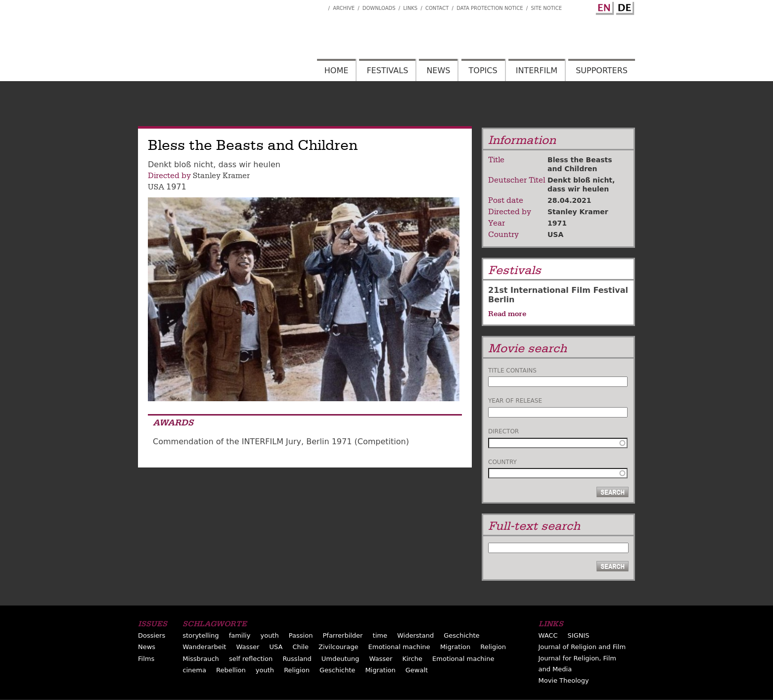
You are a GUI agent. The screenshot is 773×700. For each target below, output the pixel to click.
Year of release (515, 401)
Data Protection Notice (490, 8)
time (380, 635)
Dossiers (152, 635)
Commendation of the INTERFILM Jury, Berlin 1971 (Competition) (281, 442)
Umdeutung (341, 659)
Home (337, 70)
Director (503, 431)
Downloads (379, 8)
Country (502, 462)
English (603, 6)
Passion (301, 635)
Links (410, 8)
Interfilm (537, 70)
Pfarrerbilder (342, 635)
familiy (240, 635)
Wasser (248, 647)
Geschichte (461, 635)
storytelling (201, 635)
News (438, 70)
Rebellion (231, 670)
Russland (297, 659)
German (624, 6)
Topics (483, 70)
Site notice (546, 8)
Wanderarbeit (204, 647)
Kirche (412, 659)
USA (156, 187)
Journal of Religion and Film (582, 647)
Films (146, 659)
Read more (507, 314)
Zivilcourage (338, 647)
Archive (344, 8)
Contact (437, 8)
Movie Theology (564, 680)
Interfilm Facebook (320, 5)
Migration (455, 647)
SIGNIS (579, 635)
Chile (300, 647)
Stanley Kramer (221, 176)
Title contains (512, 371)
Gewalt (417, 670)
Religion (493, 647)
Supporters (602, 70)
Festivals (387, 70)
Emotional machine (399, 647)
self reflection (251, 659)
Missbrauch (201, 659)
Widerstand (415, 635)
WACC (548, 635)
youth (269, 635)
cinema (194, 670)
